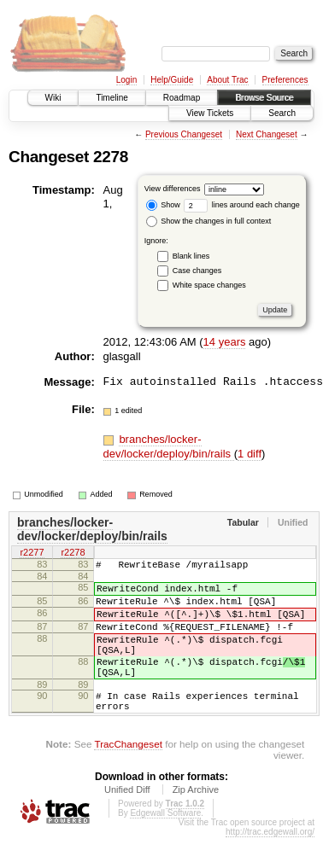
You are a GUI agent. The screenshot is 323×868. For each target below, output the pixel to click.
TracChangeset (128, 775)
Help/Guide (172, 80)
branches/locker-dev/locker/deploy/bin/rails (169, 446)
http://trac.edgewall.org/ (270, 862)
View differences (173, 189)
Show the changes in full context (209, 221)
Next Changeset (267, 134)
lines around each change (242, 205)
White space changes (209, 285)
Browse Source (264, 98)
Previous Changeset (184, 134)
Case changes (197, 271)
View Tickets (210, 113)
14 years (225, 342)
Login (126, 80)
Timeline (112, 98)
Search (282, 113)
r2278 (73, 554)
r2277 (32, 554)
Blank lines (191, 256)
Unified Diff (127, 820)
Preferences (285, 80)
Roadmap (182, 98)
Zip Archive (196, 820)
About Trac (227, 80)
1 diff (250, 454)
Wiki (53, 98)
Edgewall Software (165, 844)
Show (163, 205)
